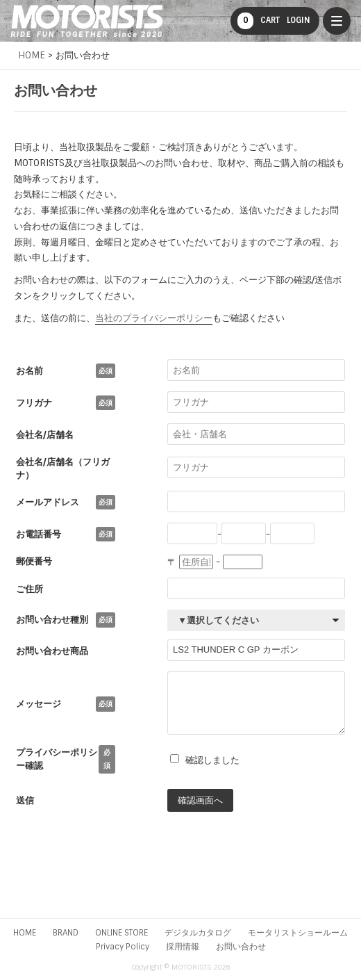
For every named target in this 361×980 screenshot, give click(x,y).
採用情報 (183, 947)
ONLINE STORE (121, 933)
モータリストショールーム (298, 933)
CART (259, 21)
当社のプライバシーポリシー (154, 318)
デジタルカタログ (198, 933)
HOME (25, 933)
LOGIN (299, 20)
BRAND (66, 933)
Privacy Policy (123, 947)
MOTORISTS (87, 21)
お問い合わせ (241, 947)
